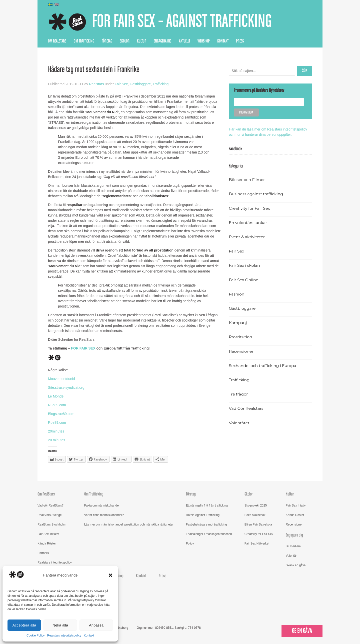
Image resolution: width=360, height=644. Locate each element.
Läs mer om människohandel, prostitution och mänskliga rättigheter (129, 524)
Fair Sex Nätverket (257, 543)
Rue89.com (57, 405)
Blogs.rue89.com (61, 414)
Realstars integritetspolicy (64, 635)
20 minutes (56, 440)
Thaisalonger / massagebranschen (209, 534)
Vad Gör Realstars (246, 408)
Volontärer (239, 423)
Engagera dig (163, 41)
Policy (190, 543)
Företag (107, 41)
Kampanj (238, 323)
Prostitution (240, 337)
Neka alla (60, 625)
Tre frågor (238, 394)
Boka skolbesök (255, 515)
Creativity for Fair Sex (249, 208)
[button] (110, 575)
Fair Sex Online (243, 280)
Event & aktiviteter (247, 237)
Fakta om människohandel (102, 505)
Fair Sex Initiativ (48, 534)
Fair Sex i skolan (244, 265)
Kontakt (89, 635)
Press (240, 41)
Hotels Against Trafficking (203, 515)
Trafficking (160, 84)
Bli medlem (293, 546)
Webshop (204, 41)
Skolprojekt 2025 (256, 505)
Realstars (96, 84)
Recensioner (241, 351)
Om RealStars (57, 41)
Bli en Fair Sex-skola (258, 524)
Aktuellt (184, 41)
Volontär (291, 556)
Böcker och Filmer (247, 180)
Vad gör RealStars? (50, 505)
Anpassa (96, 625)
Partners (43, 553)
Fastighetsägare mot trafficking (206, 524)
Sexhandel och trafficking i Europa (262, 366)
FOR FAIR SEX (83, 348)
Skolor (125, 41)
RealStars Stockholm (51, 524)
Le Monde (56, 396)
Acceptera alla (24, 625)
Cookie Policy (36, 635)
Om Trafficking (84, 41)
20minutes (56, 431)
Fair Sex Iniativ (296, 505)
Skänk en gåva (296, 565)
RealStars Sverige (50, 515)
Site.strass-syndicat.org (66, 387)
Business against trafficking (256, 194)
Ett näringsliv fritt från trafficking (207, 505)
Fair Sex (121, 84)
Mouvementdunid (61, 379)
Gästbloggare (140, 84)
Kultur (142, 41)
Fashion (236, 294)
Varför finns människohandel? (104, 515)
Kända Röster (47, 543)
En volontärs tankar (248, 223)
